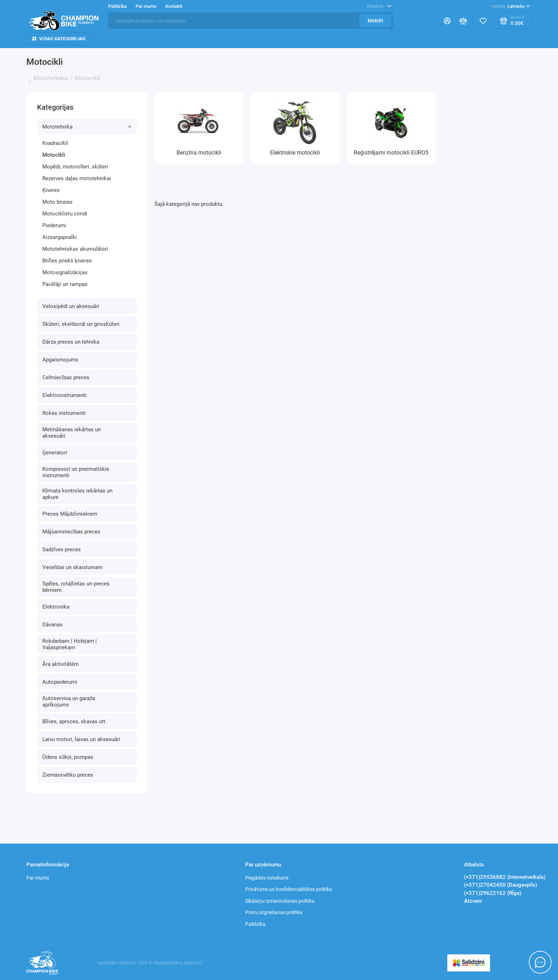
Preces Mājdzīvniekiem (70, 514)
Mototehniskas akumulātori (75, 249)
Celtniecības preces (66, 377)
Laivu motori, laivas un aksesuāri (81, 739)
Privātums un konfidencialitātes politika (289, 889)
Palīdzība (117, 6)
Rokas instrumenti (64, 413)
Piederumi (54, 225)
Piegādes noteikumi (267, 878)
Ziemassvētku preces (68, 775)
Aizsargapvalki (60, 237)
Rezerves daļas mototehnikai (77, 178)
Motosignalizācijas (65, 272)
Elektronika (56, 607)
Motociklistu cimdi (65, 214)
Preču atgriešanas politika (274, 912)
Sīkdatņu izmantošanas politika (280, 901)
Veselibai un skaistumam (72, 567)
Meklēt (375, 21)
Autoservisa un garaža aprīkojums (69, 702)
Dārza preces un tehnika (71, 342)
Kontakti (174, 6)
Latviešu (511, 6)
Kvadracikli (55, 143)
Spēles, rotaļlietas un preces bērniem (76, 587)
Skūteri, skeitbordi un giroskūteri (81, 324)
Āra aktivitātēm (60, 664)
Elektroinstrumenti (64, 395)
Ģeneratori (55, 453)
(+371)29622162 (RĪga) (493, 893)
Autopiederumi (60, 682)
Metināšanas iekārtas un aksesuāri (72, 433)
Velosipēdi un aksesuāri (71, 306)
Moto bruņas (57, 202)
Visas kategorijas (59, 39)
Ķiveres (51, 190)
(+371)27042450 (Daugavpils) (501, 885)
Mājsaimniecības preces (71, 532)
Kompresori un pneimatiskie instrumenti (76, 472)
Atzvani (473, 901)
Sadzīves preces (62, 549)
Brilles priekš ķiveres (67, 261)
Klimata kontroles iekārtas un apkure (77, 494)
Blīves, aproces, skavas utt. (75, 721)
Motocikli (54, 155)
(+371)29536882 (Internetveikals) (505, 877)
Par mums (146, 6)
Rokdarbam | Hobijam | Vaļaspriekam (70, 644)
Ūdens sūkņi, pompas (68, 757)
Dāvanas (52, 625)
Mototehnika (87, 127)
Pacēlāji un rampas (65, 284)
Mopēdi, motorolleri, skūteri (75, 167)
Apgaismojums (60, 360)
